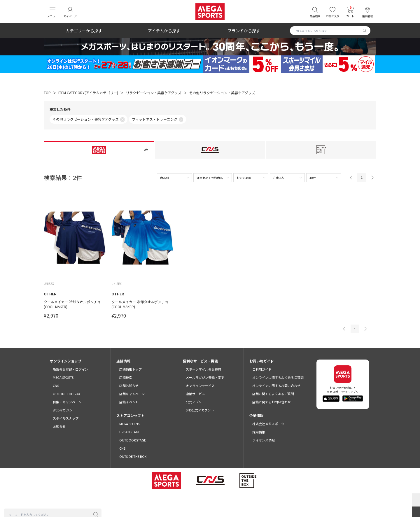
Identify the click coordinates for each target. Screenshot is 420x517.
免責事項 (276, 500)
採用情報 (259, 432)
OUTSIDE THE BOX (66, 394)
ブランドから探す (244, 31)
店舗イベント (129, 402)
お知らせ (59, 426)
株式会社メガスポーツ (268, 424)
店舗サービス (195, 394)
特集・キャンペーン (67, 402)
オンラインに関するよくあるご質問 (278, 377)
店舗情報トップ (131, 369)
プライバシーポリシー (203, 500)
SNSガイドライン (302, 500)
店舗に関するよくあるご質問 (273, 394)
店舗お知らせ (129, 385)
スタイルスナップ (66, 418)
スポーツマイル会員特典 (203, 369)
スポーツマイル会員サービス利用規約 (155, 500)
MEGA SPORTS (63, 377)
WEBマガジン (63, 410)
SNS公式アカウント (200, 410)
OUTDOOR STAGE (133, 440)
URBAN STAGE (130, 432)
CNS (56, 385)
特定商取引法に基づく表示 (244, 500)
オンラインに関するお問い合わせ (276, 385)
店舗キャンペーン (132, 394)
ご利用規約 (114, 500)
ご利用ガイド (262, 369)
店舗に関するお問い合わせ (272, 402)
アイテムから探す (164, 31)
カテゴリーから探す (84, 31)
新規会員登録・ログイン (70, 369)
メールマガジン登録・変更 (205, 377)
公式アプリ (194, 402)
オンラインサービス (200, 385)
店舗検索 (126, 377)
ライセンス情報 (264, 440)
